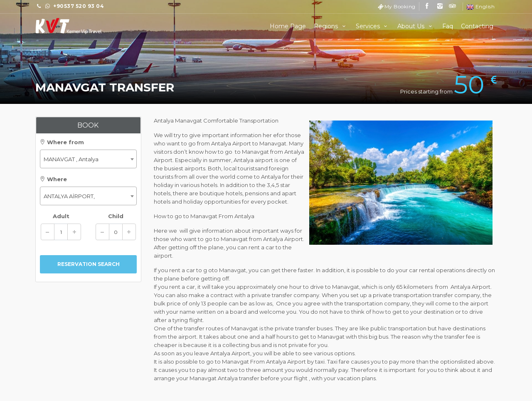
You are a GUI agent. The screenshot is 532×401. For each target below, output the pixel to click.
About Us (416, 26)
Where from (62, 142)
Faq (448, 26)
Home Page (288, 26)
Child (116, 216)
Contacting (477, 26)
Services (373, 26)
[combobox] (88, 159)
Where (53, 179)
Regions (331, 26)
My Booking (400, 6)
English (480, 6)
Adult (61, 216)
